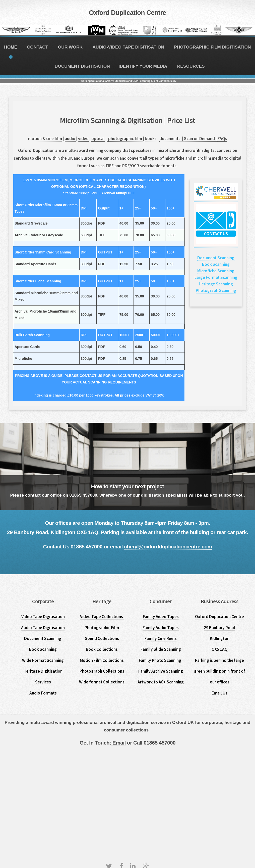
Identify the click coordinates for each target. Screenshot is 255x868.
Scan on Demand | (201, 139)
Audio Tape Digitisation (43, 628)
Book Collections (102, 649)
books (151, 139)
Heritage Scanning (216, 284)
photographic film (125, 139)
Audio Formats (43, 693)
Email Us (219, 693)
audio (70, 139)
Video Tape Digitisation (43, 617)
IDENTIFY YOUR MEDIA (143, 66)
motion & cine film (45, 139)
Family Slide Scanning (161, 649)
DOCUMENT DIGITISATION (82, 66)
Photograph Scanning (216, 290)
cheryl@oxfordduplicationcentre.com (168, 547)
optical (98, 139)
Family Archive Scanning (161, 671)
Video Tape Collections (102, 617)
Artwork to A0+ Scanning (161, 682)
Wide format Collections (102, 682)
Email (118, 743)
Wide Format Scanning (43, 660)
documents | (172, 139)
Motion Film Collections (102, 660)
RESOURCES (191, 66)
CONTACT (38, 47)
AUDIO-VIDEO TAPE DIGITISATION (128, 47)
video (83, 139)
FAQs (222, 139)
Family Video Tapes (161, 617)
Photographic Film (102, 628)
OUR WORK (70, 47)
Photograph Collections (102, 671)
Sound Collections (102, 638)
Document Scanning (216, 258)
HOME (11, 47)
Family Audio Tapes (161, 628)
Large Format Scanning (216, 277)
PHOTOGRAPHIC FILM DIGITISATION (212, 47)
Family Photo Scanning (161, 660)
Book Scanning (216, 264)
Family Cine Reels (161, 638)
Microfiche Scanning (216, 271)
